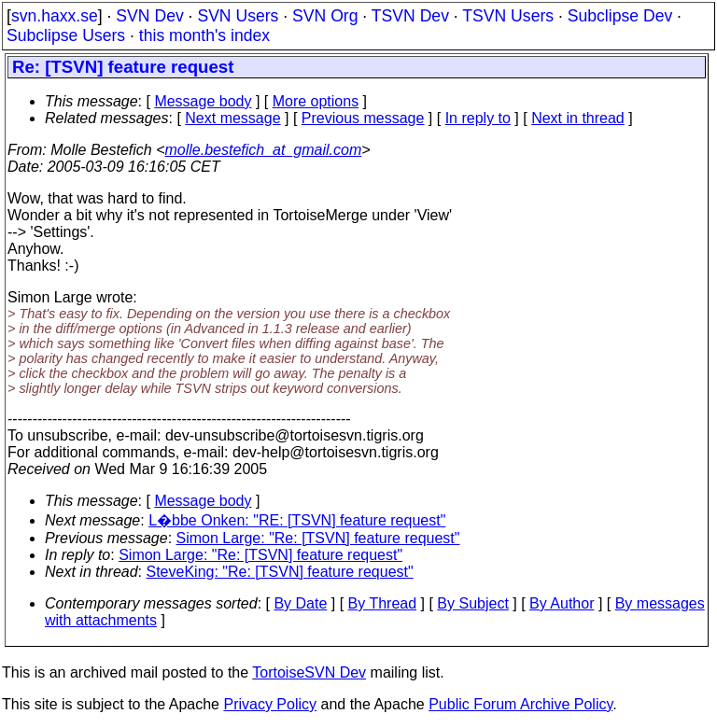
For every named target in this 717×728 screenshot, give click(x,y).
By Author (562, 603)
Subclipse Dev (620, 16)
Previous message (363, 118)
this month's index (204, 35)
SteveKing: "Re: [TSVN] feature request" (280, 572)
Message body (203, 101)
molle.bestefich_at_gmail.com (264, 150)
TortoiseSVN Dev (309, 672)
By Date (300, 603)
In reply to (478, 118)
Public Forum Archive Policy (520, 704)
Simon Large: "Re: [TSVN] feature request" (318, 538)
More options (316, 101)
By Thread (383, 603)
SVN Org (325, 16)
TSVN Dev (410, 16)
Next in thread (578, 118)
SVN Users (238, 16)
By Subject (472, 603)
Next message (232, 118)
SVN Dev (149, 16)
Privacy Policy (270, 704)
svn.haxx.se (55, 16)
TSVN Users (508, 16)
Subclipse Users (66, 35)
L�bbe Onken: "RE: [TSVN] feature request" (297, 520)
